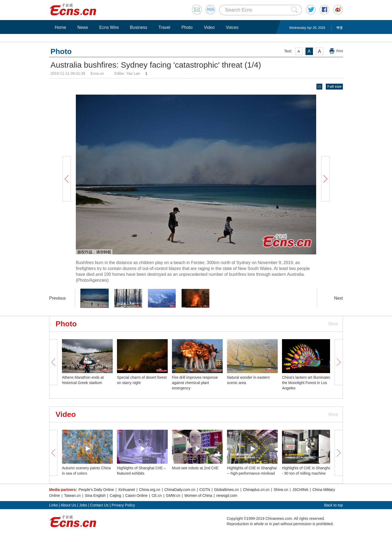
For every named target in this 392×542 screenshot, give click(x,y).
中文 (340, 28)
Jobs (83, 505)
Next (338, 298)
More (333, 324)
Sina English (95, 495)
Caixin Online (136, 495)
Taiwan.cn (72, 495)
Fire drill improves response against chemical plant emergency (195, 383)
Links (54, 505)
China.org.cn (150, 490)
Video (209, 27)
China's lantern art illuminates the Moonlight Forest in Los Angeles (306, 383)
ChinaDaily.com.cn (180, 490)
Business (139, 27)
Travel (164, 27)
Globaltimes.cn (227, 490)
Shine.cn (281, 490)
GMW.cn (173, 495)
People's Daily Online (96, 490)
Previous (57, 298)
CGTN (205, 490)
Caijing (115, 495)
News (83, 27)
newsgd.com (227, 495)
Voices (232, 27)
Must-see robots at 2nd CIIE (195, 468)
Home (60, 27)
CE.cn (157, 495)
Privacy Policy (123, 505)
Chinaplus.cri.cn (256, 490)
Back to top (334, 505)
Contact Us (99, 505)
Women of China (198, 495)
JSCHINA (300, 490)
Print (340, 51)
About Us (68, 505)
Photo (187, 27)
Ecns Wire (109, 27)
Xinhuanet (126, 490)
